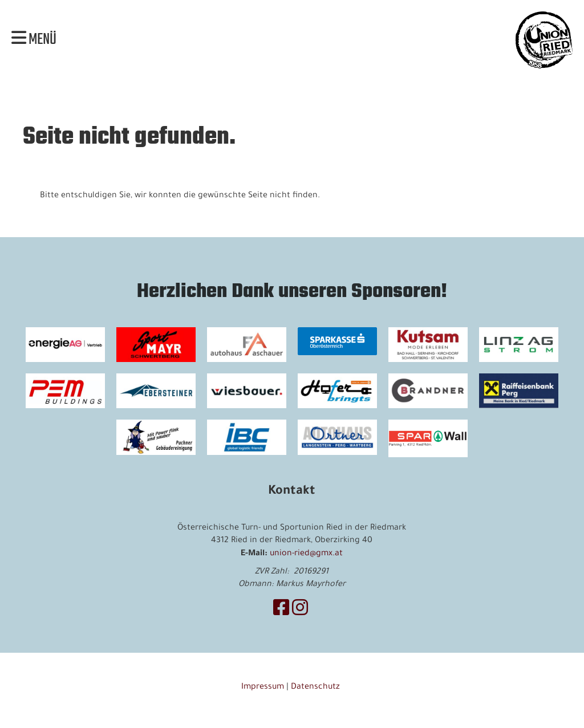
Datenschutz (317, 688)
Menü (34, 40)
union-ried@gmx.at (306, 554)
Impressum (263, 688)
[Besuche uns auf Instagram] (300, 611)
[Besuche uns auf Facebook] (281, 611)
